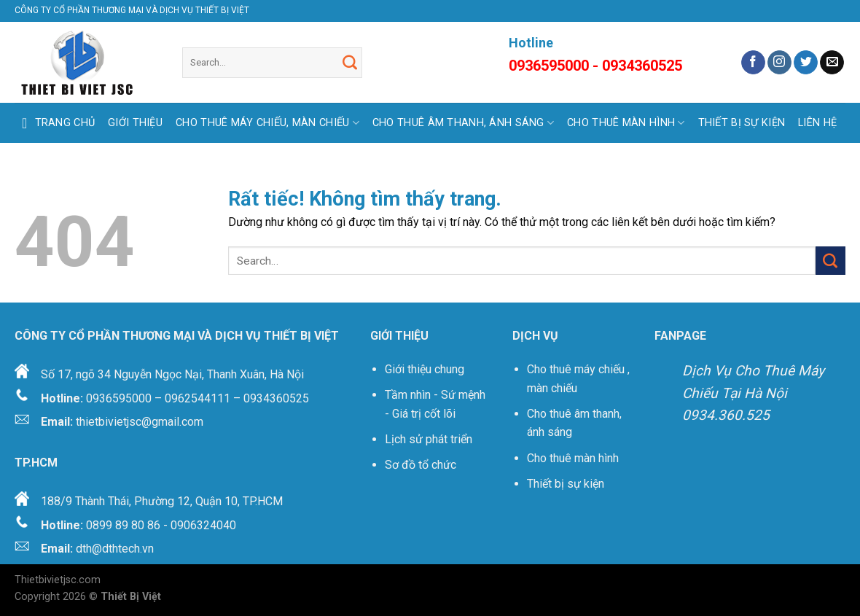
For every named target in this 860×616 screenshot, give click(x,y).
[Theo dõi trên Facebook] (753, 63)
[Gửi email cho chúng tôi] (832, 63)
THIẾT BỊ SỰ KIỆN (742, 123)
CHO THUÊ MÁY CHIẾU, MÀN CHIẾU (267, 123)
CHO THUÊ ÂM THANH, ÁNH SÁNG (463, 123)
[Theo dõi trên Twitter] (806, 63)
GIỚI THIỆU (135, 123)
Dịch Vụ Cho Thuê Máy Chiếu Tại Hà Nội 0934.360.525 (753, 393)
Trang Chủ (55, 123)
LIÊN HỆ (817, 123)
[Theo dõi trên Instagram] (779, 63)
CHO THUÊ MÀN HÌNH (626, 123)
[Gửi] (350, 63)
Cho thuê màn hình (573, 458)
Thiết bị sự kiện (567, 484)
